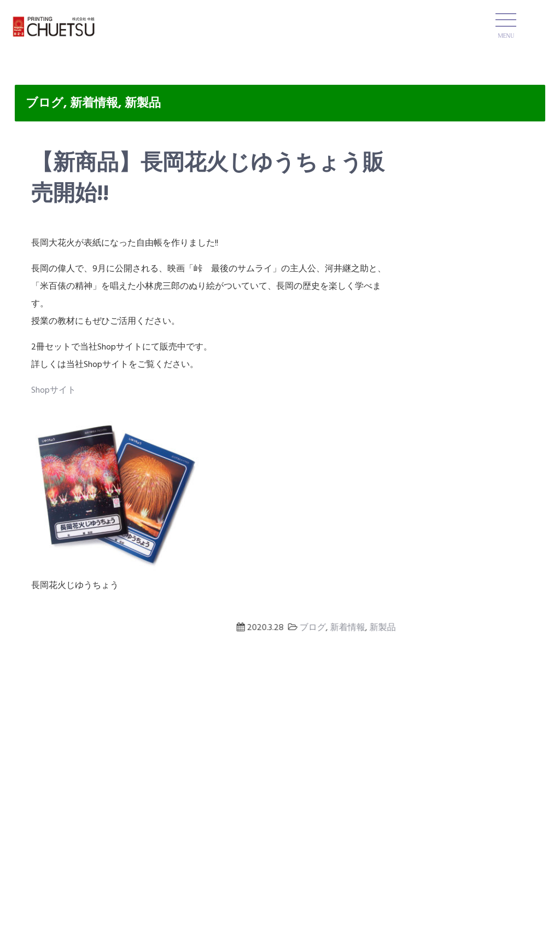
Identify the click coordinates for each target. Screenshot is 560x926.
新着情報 (94, 104)
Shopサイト (54, 391)
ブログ (45, 104)
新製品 (143, 104)
